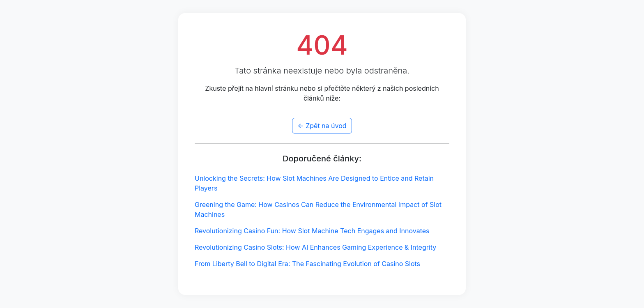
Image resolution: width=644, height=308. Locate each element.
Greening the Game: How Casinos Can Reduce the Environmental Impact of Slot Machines (318, 209)
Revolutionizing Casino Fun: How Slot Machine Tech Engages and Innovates (312, 231)
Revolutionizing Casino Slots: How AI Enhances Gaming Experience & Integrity (315, 247)
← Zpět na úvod (322, 126)
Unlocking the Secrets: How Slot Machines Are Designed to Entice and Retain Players (314, 183)
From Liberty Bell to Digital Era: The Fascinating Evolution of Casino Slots (307, 264)
